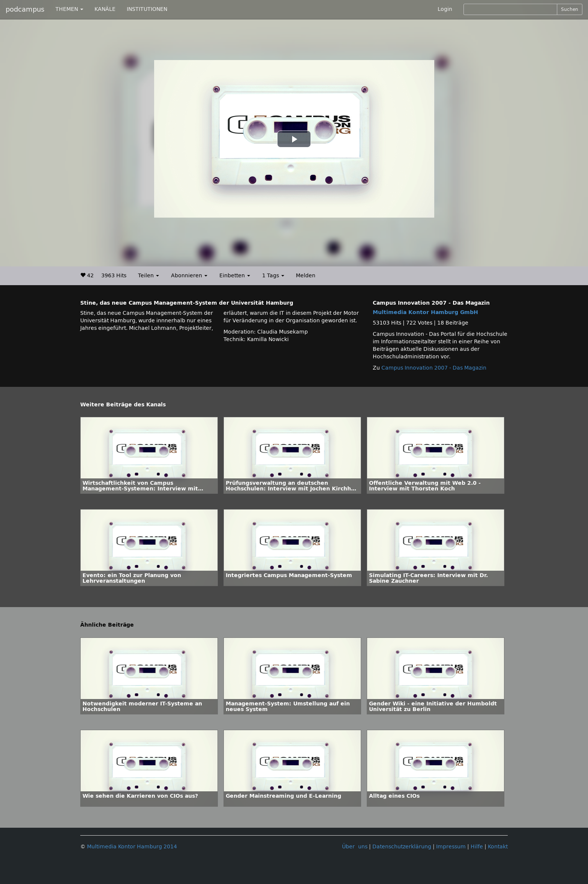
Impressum (451, 847)
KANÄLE (105, 9)
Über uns (355, 847)
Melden (306, 276)
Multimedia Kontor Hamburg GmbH (425, 312)
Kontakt (498, 847)
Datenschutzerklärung (402, 847)
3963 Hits (114, 276)
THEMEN (69, 9)
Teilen (148, 276)
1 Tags (273, 276)
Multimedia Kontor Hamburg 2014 (132, 847)
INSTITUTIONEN (147, 9)
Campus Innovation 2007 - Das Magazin (434, 368)
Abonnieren (189, 276)
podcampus (25, 9)
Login (445, 9)
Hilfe (477, 847)
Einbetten (235, 276)
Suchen (570, 9)
